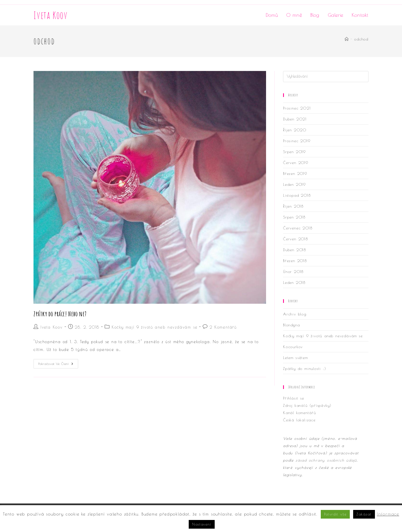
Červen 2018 (296, 239)
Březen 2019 (295, 174)
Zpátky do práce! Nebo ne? (60, 314)
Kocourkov (293, 347)
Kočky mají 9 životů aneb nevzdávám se (155, 327)
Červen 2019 (296, 163)
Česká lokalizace (299, 420)
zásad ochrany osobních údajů (326, 460)
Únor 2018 (293, 272)
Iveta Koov (51, 15)
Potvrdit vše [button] (335, 514)
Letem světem (296, 358)
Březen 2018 (295, 261)
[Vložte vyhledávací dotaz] (326, 77)
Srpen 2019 (295, 152)
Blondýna (291, 325)
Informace (388, 514)
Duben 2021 (295, 119)
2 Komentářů (223, 327)
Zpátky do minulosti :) (305, 369)
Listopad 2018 (297, 195)
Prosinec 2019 (297, 141)
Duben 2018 (295, 250)
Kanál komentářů (300, 413)
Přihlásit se (294, 398)
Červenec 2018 (298, 228)
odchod (361, 39)
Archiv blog (295, 314)
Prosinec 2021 (297, 108)
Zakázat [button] (364, 514)
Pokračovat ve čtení (58, 365)
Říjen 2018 (293, 206)
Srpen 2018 (294, 217)
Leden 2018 (294, 282)
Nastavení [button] (202, 524)
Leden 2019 (295, 184)
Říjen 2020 (295, 130)
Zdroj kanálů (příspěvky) (307, 405)
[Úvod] (347, 39)
